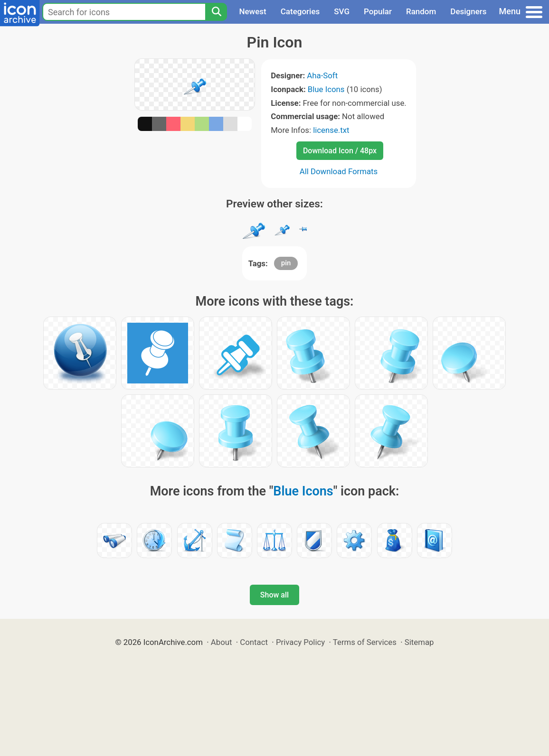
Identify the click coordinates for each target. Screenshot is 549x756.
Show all (274, 595)
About (222, 642)
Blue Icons (326, 89)
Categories (300, 11)
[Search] (216, 12)
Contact (254, 642)
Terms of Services (365, 642)
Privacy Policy (300, 642)
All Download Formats (339, 171)
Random (421, 11)
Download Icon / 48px (340, 151)
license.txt (331, 130)
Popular (378, 11)
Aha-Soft (322, 75)
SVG (342, 11)
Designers (468, 11)
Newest (252, 11)
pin (286, 263)
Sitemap (419, 642)
